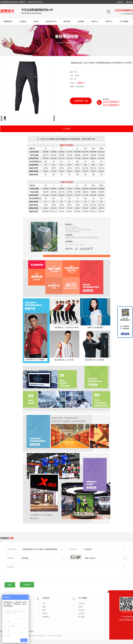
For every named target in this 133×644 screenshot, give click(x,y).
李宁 (44, 604)
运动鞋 (36, 21)
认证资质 (81, 613)
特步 (76, 72)
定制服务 (81, 21)
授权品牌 (67, 21)
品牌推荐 (46, 598)
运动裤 (77, 75)
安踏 (44, 610)
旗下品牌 (81, 617)
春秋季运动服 (70, 43)
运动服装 (23, 21)
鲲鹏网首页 (8, 21)
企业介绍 (81, 604)
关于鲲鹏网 (124, 21)
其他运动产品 (51, 21)
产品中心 (61, 43)
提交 (10, 585)
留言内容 (67, 571)
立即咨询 (81, 101)
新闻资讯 (31, 631)
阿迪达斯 (46, 617)
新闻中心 (95, 21)
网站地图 (129, 2)
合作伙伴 (81, 610)
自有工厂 (81, 607)
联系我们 (120, 2)
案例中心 (109, 21)
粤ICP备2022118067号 (55, 636)
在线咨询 (27, 585)
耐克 (44, 607)
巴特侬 (45, 613)
